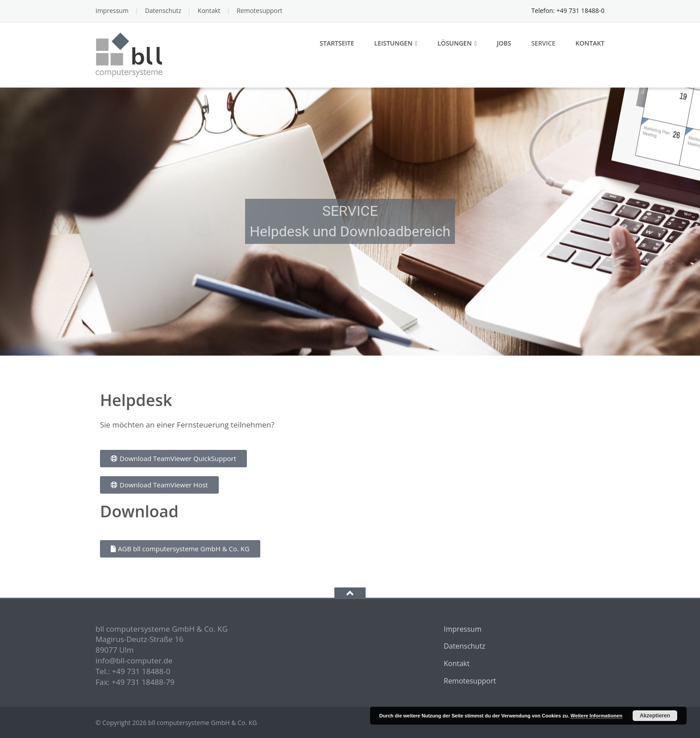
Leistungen (393, 43)
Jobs (504, 43)
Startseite (337, 43)
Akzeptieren (655, 716)
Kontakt (209, 10)
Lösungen (455, 43)
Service (543, 43)
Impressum (112, 10)
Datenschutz (163, 10)
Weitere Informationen (596, 716)
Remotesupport (259, 10)
